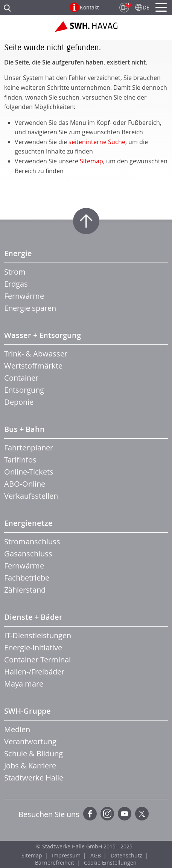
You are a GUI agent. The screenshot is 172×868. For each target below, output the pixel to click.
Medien (17, 729)
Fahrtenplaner (29, 448)
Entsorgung (24, 390)
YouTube (125, 814)
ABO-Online (25, 484)
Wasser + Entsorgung (43, 335)
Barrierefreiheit (55, 863)
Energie (18, 253)
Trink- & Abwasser (36, 354)
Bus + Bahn (24, 429)
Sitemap (91, 161)
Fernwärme (24, 296)
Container (21, 378)
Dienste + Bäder (33, 617)
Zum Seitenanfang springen (86, 221)
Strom (15, 272)
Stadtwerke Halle (34, 778)
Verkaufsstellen (31, 496)
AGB (96, 855)
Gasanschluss (28, 554)
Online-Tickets (29, 472)
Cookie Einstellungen (110, 863)
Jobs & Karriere (30, 766)
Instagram (107, 814)
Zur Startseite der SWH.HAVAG (86, 29)
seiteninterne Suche (97, 142)
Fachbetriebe (27, 578)
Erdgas (16, 284)
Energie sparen (30, 308)
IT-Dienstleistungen (38, 635)
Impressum (66, 855)
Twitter (142, 814)
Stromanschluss (32, 542)
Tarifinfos (20, 460)
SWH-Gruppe (27, 711)
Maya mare (24, 684)
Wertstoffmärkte (33, 366)
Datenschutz (126, 855)
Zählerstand (25, 590)
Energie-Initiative (33, 648)
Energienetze (28, 523)
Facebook (90, 814)
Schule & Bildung (33, 754)
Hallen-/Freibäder (34, 672)
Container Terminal (37, 660)
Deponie (19, 402)
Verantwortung (30, 741)
